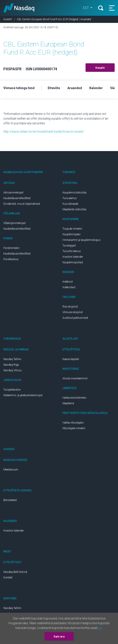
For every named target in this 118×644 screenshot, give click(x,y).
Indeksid (68, 282)
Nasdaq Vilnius (13, 370)
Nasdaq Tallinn (12, 359)
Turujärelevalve (12, 390)
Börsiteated (10, 500)
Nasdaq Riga (11, 365)
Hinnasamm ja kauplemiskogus (82, 240)
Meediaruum (11, 470)
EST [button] (86, 8)
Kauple (100, 68)
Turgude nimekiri (72, 229)
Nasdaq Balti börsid (15, 572)
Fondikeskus (11, 259)
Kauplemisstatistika (74, 193)
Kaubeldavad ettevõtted (17, 198)
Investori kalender (73, 257)
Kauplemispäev (72, 234)
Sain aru (59, 637)
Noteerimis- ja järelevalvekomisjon (23, 395)
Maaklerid (68, 403)
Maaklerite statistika (74, 209)
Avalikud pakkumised (75, 318)
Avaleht (8, 19)
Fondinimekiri (11, 248)
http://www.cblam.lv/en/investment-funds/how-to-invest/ (44, 132)
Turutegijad (69, 246)
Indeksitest (69, 287)
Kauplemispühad (73, 262)
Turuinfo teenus (72, 251)
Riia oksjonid (70, 307)
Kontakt (8, 578)
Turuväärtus (70, 198)
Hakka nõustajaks (73, 423)
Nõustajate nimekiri (74, 428)
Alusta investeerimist (75, 378)
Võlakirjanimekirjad (14, 223)
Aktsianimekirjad (13, 193)
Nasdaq (19, 8)
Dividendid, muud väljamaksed (22, 204)
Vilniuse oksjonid (73, 312)
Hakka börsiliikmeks (74, 398)
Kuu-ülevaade (70, 204)
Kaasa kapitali (71, 359)
